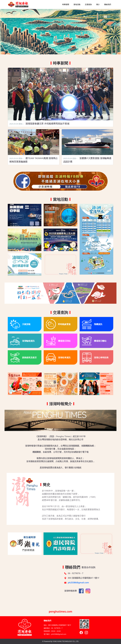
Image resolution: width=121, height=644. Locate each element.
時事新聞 (66, 4)
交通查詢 (88, 4)
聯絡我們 (108, 4)
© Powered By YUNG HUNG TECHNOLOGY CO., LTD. (61, 641)
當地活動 (77, 4)
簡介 (98, 4)
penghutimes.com (60, 611)
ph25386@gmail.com (78, 582)
